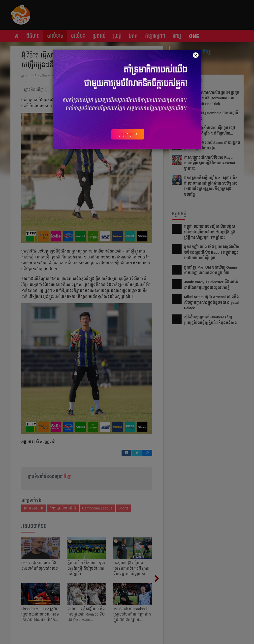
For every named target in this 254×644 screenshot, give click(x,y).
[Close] (196, 55)
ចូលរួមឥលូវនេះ (128, 134)
